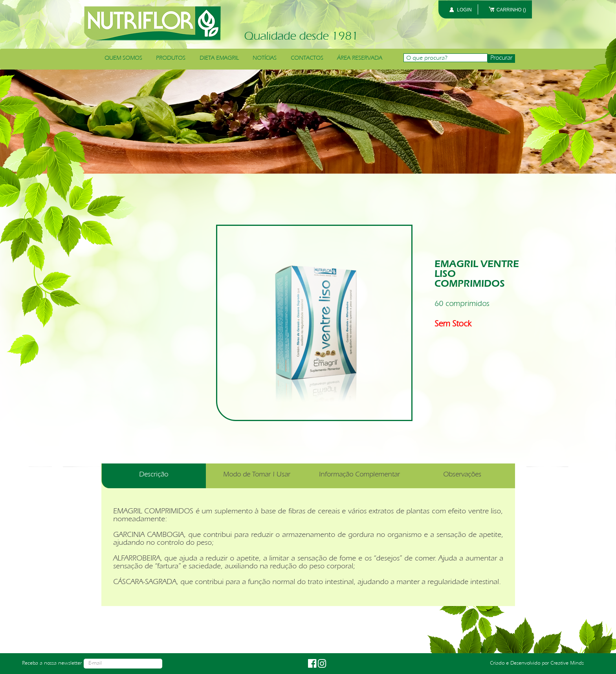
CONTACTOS (307, 59)
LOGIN (464, 10)
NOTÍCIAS (265, 59)
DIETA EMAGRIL (219, 59)
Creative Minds (567, 663)
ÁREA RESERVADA (360, 59)
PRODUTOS (171, 59)
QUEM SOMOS (123, 59)
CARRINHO (511, 10)
